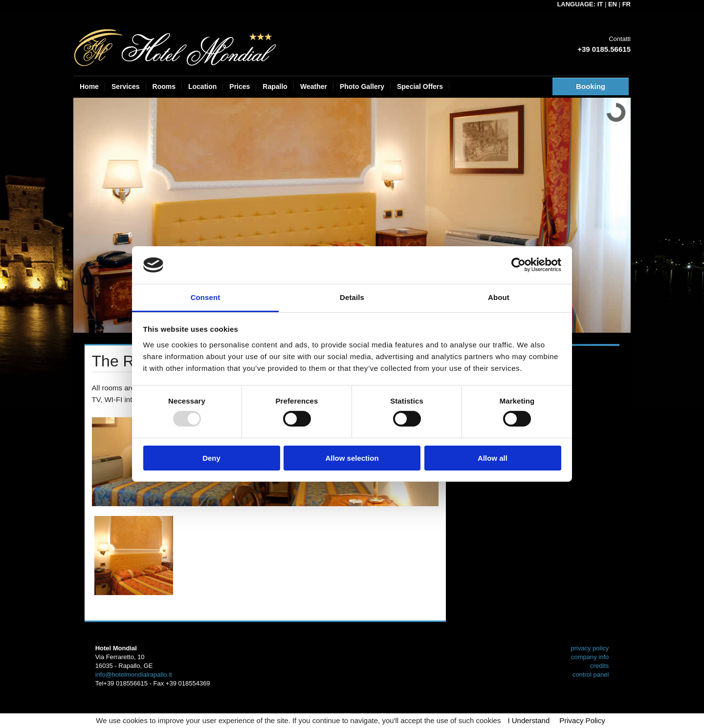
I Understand (528, 720)
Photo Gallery (362, 86)
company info (590, 657)
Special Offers (420, 86)
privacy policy (590, 648)
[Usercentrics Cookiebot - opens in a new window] (518, 265)
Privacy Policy (582, 720)
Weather (314, 86)
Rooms (164, 86)
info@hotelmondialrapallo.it (134, 674)
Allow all (493, 458)
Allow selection (352, 458)
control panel (591, 674)
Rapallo (275, 86)
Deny (211, 458)
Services (126, 86)
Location (202, 86)
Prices (240, 86)
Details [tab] (352, 297)
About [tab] (499, 297)
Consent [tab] (206, 297)
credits (599, 666)
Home (89, 86)
